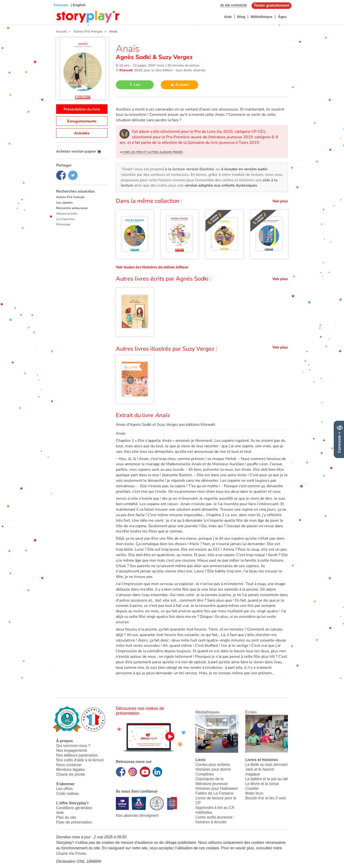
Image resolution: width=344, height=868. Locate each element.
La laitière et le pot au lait (267, 779)
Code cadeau (67, 793)
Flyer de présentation (74, 822)
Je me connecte (234, 5)
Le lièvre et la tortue (262, 784)
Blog (241, 17)
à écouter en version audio (244, 169)
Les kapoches (65, 219)
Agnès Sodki (134, 57)
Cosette (252, 788)
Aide (228, 17)
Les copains (64, 203)
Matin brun (254, 793)
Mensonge (63, 224)
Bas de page (10, 0)
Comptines (204, 774)
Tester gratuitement (272, 5)
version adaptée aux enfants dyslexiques (221, 185)
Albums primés (67, 214)
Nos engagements (72, 750)
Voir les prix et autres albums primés (152, 152)
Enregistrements (82, 121)
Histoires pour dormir (213, 769)
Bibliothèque (261, 17)
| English (78, 5)
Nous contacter (69, 765)
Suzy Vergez (175, 57)
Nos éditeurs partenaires (77, 755)
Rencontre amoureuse (72, 208)
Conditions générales (74, 808)
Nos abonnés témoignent (137, 815)
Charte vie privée (71, 774)
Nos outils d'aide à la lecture (80, 760)
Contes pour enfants (213, 765)
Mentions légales (70, 770)
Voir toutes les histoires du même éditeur (152, 267)
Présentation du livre (82, 109)
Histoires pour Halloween (217, 788)
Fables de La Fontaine (214, 793)
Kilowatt (126, 70)
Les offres (64, 789)
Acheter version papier (79, 151)
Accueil (61, 31)
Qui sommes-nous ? (73, 746)
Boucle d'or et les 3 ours (266, 798)
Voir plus (280, 201)
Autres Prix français (70, 197)
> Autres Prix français (85, 31)
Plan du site (66, 817)
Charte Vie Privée (71, 854)
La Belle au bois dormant (266, 765)
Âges (282, 17)
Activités (82, 133)
